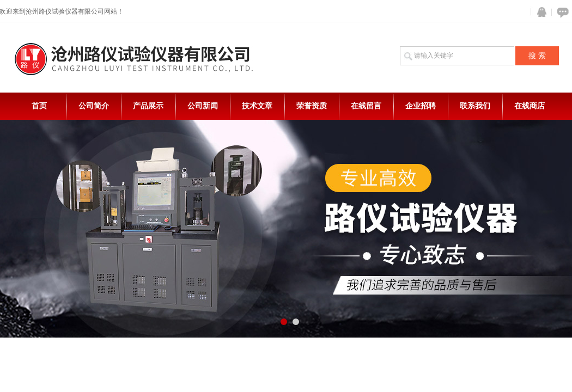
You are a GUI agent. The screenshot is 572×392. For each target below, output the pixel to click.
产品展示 (148, 106)
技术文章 (257, 106)
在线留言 (366, 106)
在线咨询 (561, 12)
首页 (39, 106)
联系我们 (475, 106)
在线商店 (530, 106)
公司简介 (94, 106)
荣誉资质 (312, 106)
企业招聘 (421, 106)
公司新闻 (203, 106)
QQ (539, 12)
